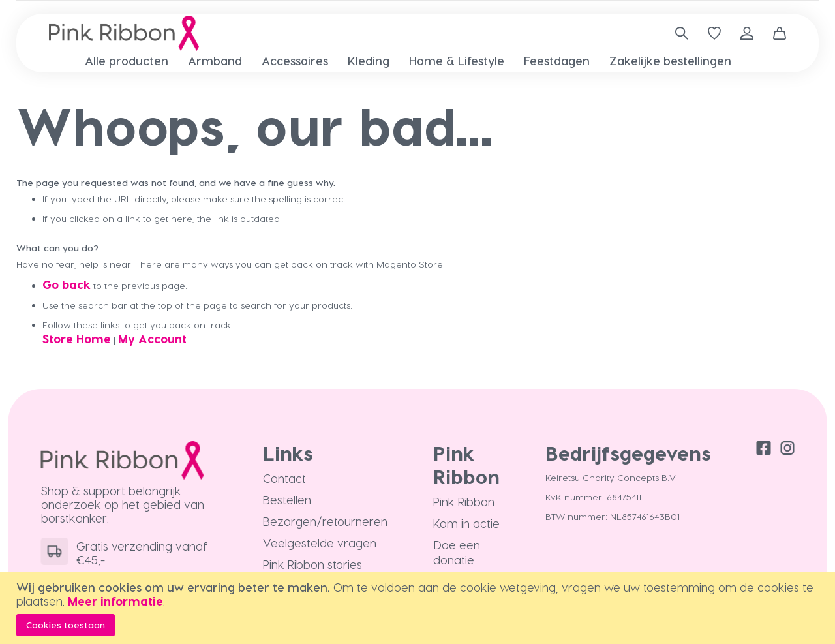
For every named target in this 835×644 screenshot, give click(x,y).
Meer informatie (115, 601)
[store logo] (124, 33)
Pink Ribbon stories (312, 564)
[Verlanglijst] (714, 33)
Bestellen (287, 499)
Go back (67, 284)
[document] (419, 608)
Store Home (77, 338)
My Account (152, 338)
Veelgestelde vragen (320, 543)
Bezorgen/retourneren (325, 521)
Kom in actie (466, 523)
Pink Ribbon (464, 501)
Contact (284, 478)
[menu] (417, 61)
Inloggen (747, 33)
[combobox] (677, 33)
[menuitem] (127, 60)
